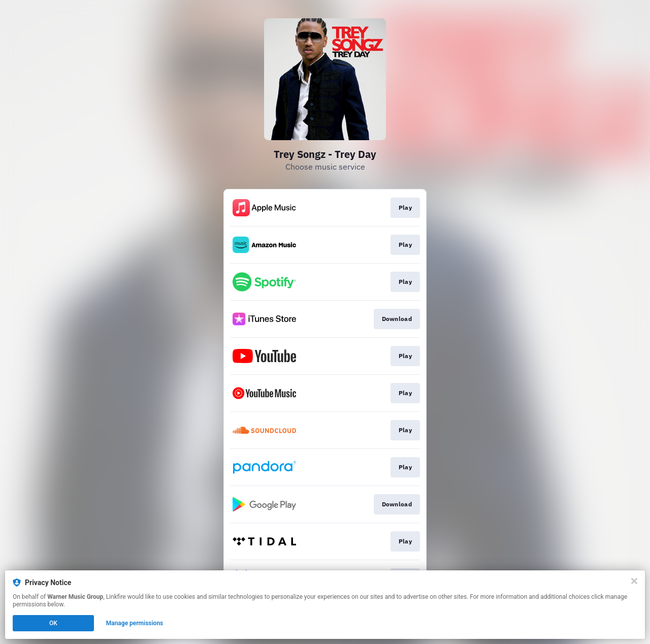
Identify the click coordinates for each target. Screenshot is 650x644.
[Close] (634, 581)
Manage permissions (135, 623)
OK (53, 623)
